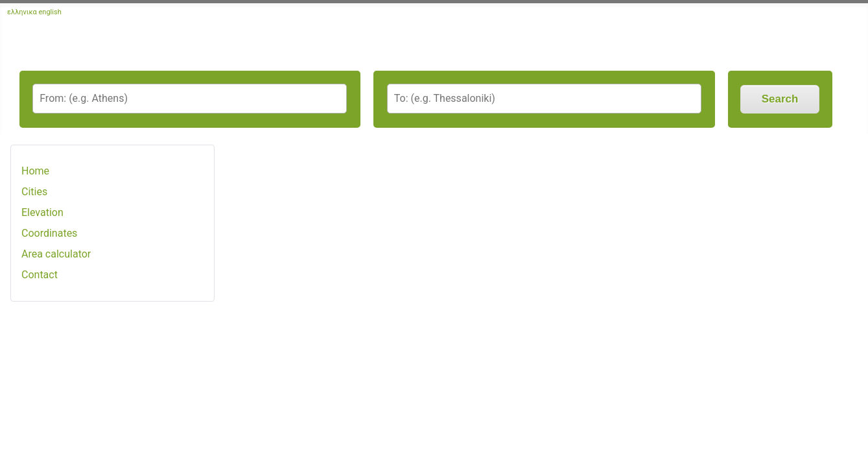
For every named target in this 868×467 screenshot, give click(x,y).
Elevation (42, 212)
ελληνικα (22, 12)
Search (780, 99)
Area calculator (56, 254)
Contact (40, 275)
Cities (34, 192)
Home (35, 171)
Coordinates (49, 233)
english (50, 12)
